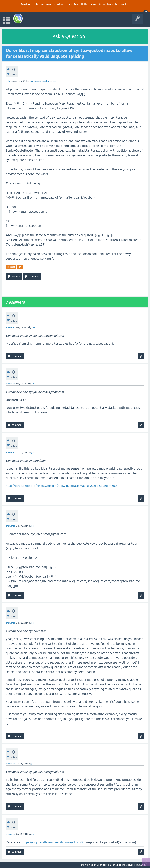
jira (20, 267)
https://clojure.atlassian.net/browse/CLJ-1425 (54, 842)
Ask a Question (69, 36)
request (11, 267)
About (61, 4)
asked (9, 81)
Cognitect (102, 865)
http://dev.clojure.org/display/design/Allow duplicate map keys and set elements (62, 486)
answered (11, 327)
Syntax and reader (40, 81)
